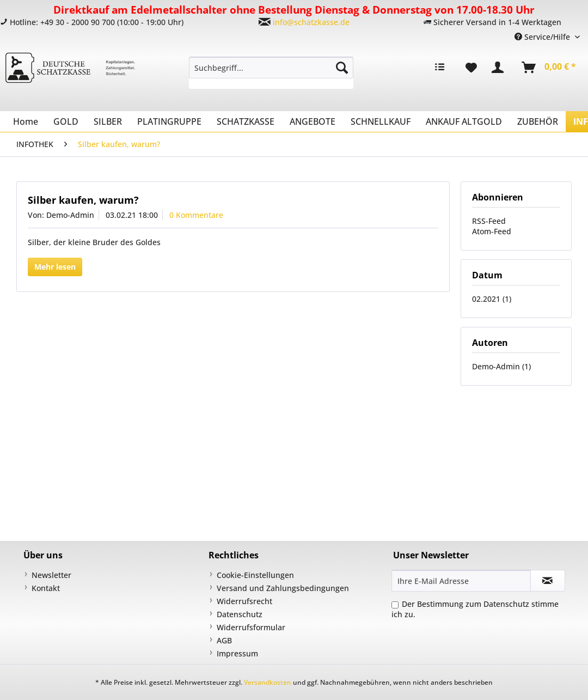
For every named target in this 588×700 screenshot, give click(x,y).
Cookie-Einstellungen (255, 575)
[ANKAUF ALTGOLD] (464, 121)
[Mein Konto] (500, 68)
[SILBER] (108, 121)
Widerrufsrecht (244, 601)
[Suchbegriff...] (271, 68)
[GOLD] (66, 121)
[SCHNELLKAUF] (381, 121)
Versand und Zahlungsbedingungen (283, 588)
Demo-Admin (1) (501, 366)
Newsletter (51, 575)
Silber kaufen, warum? (83, 200)
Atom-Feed (492, 231)
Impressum (237, 653)
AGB (224, 640)
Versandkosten (268, 682)
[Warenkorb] (549, 68)
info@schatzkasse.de (311, 22)
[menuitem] (271, 73)
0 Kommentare (196, 215)
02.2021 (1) (492, 299)
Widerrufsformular (251, 627)
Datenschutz (240, 614)
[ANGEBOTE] (313, 121)
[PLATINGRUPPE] (169, 121)
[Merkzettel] (471, 68)
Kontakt (46, 588)
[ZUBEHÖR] (538, 121)
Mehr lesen (55, 267)
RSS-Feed (489, 221)
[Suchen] (342, 68)
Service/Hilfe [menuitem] (543, 37)
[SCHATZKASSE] (246, 121)
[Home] (26, 121)
